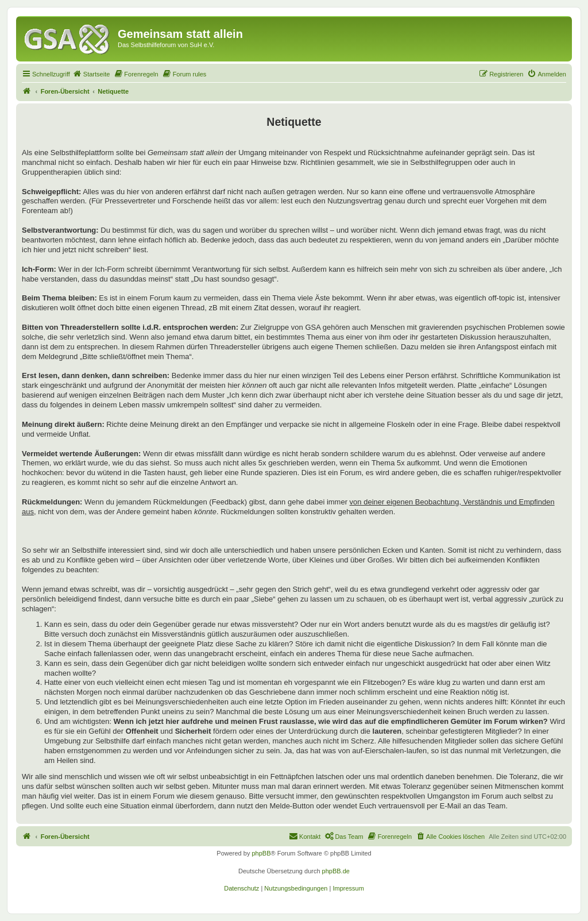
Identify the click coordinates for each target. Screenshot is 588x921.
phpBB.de (336, 871)
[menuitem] (91, 74)
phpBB (261, 853)
